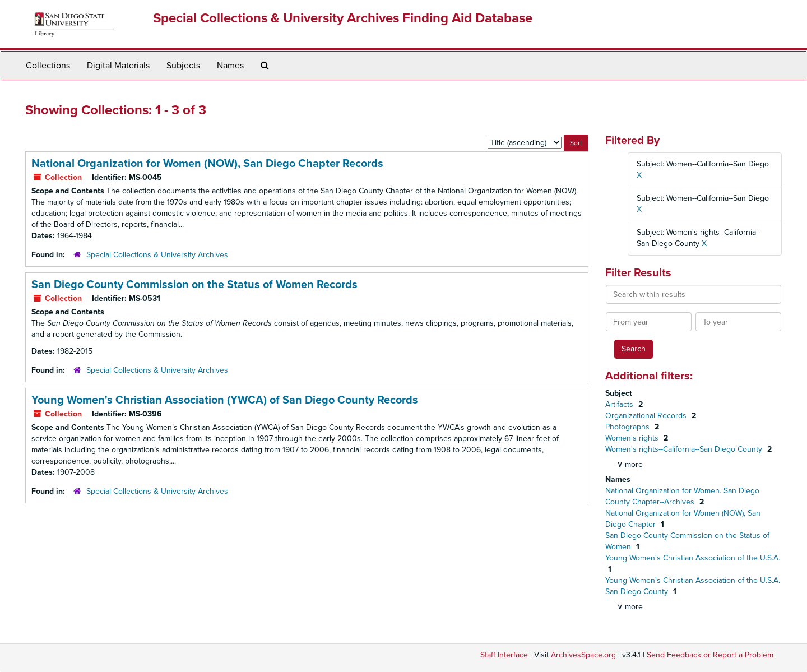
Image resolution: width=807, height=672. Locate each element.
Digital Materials (118, 66)
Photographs (629, 427)
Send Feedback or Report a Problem (710, 655)
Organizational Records (647, 416)
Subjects (183, 66)
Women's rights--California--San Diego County (685, 449)
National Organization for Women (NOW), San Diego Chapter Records (207, 164)
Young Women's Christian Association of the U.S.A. (693, 558)
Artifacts (620, 404)
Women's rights (633, 438)
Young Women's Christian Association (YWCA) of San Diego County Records (225, 400)
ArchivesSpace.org (583, 655)
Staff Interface (504, 655)
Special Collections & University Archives (157, 255)
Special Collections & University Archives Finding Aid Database (343, 18)
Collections (48, 66)
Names (230, 66)
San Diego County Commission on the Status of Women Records (194, 285)
